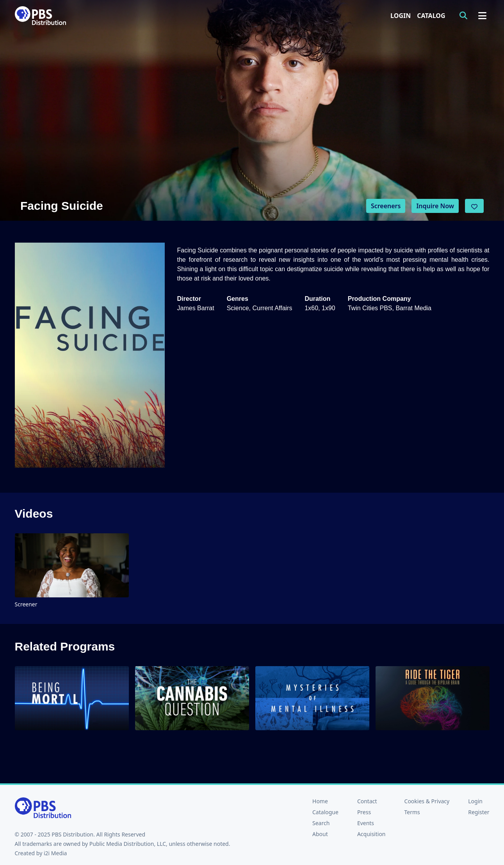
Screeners (386, 206)
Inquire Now (435, 206)
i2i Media (55, 853)
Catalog (431, 16)
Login (401, 16)
